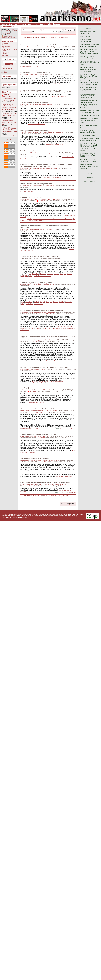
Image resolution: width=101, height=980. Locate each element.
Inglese (34, 382)
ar (17, 31)
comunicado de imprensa (62, 484)
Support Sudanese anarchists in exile (86, 41)
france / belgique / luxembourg (29, 199)
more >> (15, 136)
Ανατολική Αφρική (26, 284)
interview (41, 92)
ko (10, 33)
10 (59, 37)
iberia (22, 92)
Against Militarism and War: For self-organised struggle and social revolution (89, 89)
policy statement (49, 186)
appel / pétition (57, 199)
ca (16, 32)
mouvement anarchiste (36, 168)
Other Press (7, 92)
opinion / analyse (48, 229)
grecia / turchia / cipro (27, 436)
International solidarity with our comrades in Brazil (40, 45)
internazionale (25, 74)
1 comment (42, 201)
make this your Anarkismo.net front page (8, 37)
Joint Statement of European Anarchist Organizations (89, 46)
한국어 (61, 302)
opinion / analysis (47, 104)
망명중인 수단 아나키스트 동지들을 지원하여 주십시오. (40, 257)
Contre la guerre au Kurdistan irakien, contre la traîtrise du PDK (89, 167)
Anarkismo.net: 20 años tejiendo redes (88, 33)
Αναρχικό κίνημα (47, 132)
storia (31, 74)
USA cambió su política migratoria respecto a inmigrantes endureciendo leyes (9, 107)
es (13, 29)
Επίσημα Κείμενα (58, 132)
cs (14, 32)
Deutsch (43, 274)
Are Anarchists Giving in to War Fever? (36, 458)
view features (42, 497)
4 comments (48, 314)
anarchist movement (31, 92)
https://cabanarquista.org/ (69, 492)
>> (7, 35)
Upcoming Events (9, 85)
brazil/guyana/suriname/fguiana (30, 484)
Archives (4, 54)
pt (2, 31)
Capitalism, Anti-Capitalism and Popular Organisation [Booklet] (89, 121)
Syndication (5, 55)
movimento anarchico (37, 312)
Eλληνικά (50, 274)
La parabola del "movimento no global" (36, 72)
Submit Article (33, 24)
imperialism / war (41, 411)
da (3, 33)
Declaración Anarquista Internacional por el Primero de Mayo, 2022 (89, 76)
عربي (29, 274)
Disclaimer (17, 518)
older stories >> (66, 37)
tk (4, 31)
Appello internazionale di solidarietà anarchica (38, 434)
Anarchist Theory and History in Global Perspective (90, 112)
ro (5, 33)
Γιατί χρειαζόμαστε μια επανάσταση (34, 130)
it (15, 29)
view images (67, 497)
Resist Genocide (86, 37)
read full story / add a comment (29, 66)
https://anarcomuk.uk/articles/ (68, 429)
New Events (7, 76)
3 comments (35, 341)
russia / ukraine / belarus (28, 411)
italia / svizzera (25, 153)
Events (43, 24)
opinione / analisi (39, 74)
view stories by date (30, 497)
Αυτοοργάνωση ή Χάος (88, 135)
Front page (5, 43)
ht (7, 32)
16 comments (38, 412)
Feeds (9, 140)
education (38, 390)
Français (63, 274)
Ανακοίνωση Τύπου (48, 284)
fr (11, 29)
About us (4, 24)
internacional (24, 340)
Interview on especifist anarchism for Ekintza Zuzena (41, 90)
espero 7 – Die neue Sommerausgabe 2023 (9, 114)
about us (4, 72)
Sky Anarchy (25, 388)
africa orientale (25, 312)
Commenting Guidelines (9, 49)
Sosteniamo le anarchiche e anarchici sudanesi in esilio (42, 310)
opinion (90, 178)
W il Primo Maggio (27, 151)
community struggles (35, 340)
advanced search (7, 68)
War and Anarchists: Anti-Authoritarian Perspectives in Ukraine (9, 130)
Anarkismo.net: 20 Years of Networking (36, 103)
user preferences (8, 26)
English (57, 274)
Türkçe (31, 276)
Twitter (49, 24)
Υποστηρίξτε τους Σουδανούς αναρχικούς (37, 282)
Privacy (25, 518)
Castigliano (41, 382)
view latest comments (54, 497)
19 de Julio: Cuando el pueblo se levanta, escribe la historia (89, 63)
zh (12, 32)
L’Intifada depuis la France (31, 197)
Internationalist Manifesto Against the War (9, 123)
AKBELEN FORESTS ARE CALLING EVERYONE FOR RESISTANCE (9, 98)
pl (3, 32)
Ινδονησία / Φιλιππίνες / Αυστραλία (31, 132)
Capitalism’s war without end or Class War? (37, 409)
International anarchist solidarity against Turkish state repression (88, 69)
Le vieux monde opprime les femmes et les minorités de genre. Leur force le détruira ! (90, 83)
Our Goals (13, 24)
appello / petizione (43, 436)
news (90, 174)
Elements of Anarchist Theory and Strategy (87, 57)
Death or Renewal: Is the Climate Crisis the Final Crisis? (88, 155)
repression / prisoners (35, 47)
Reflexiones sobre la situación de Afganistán (88, 131)
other (7, 31)
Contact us (22, 24)
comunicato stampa (45, 153)
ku (9, 32)
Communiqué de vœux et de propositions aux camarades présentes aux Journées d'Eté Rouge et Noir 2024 (47, 165)
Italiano (69, 274)
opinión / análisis (47, 340)
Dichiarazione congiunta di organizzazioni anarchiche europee (44, 367)
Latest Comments (7, 48)
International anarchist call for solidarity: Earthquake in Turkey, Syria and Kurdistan (89, 51)
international (24, 47)
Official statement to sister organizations (36, 184)
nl (14, 31)
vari (31, 369)
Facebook (57, 24)
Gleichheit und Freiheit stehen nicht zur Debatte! (88, 161)
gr (10, 31)
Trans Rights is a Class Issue (90, 116)
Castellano (36, 274)
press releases (90, 182)
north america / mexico (27, 390)
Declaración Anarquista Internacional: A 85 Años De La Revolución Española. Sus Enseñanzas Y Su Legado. (89, 147)
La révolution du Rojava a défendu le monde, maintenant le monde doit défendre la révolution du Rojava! (88, 104)
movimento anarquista (47, 484)
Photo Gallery (6, 52)
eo (7, 33)
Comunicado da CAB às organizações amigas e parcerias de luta (45, 482)
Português (24, 276)
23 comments (45, 462)
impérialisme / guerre (46, 199)
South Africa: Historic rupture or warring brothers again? (90, 139)
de (5, 32)
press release (47, 47)
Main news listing (7, 45)
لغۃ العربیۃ (61, 326)
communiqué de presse (50, 168)
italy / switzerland (26, 186)
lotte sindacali (34, 153)
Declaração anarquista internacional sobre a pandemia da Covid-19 (88, 96)
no (12, 31)
